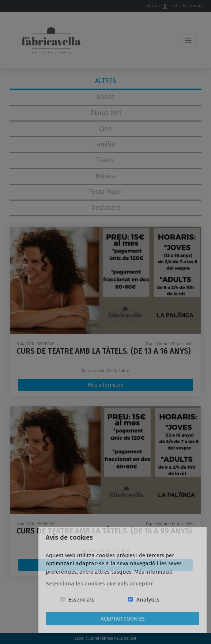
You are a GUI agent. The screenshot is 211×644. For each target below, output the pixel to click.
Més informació (153, 572)
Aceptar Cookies (123, 619)
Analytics (148, 600)
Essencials (81, 600)
